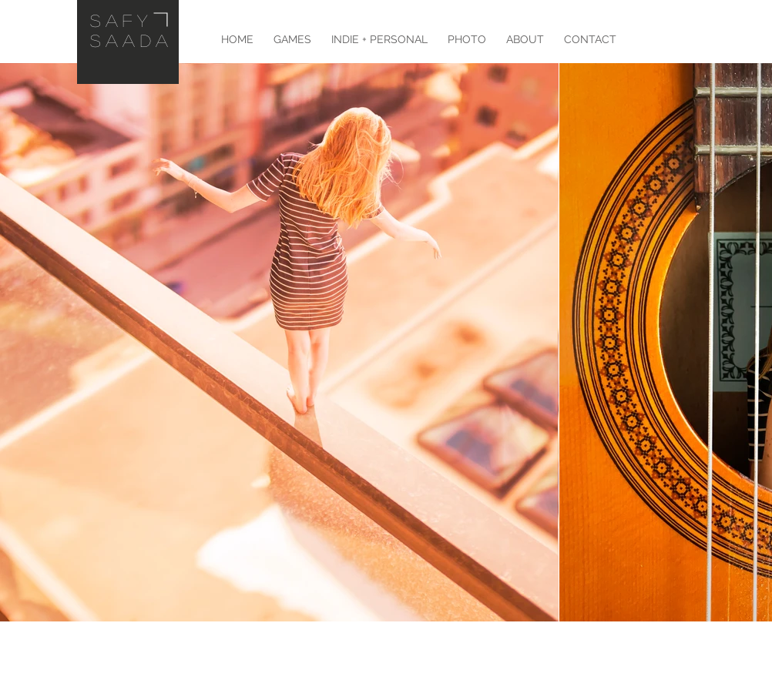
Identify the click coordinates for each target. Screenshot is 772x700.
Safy (121, 20)
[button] (379, 39)
